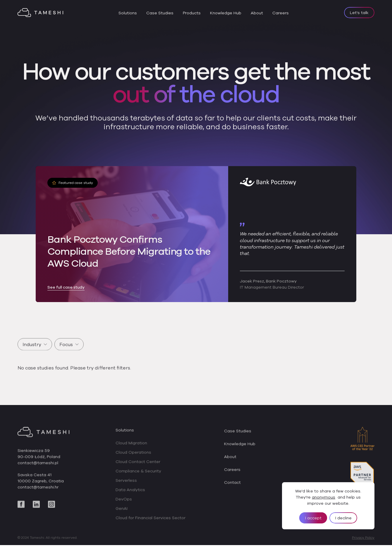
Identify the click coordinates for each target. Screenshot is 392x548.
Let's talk (359, 13)
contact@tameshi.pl (38, 467)
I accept (313, 518)
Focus (69, 349)
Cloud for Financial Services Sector (151, 522)
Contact (232, 487)
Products (192, 13)
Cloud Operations (133, 457)
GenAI (122, 513)
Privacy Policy (363, 542)
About (257, 13)
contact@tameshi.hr (38, 492)
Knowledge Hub (226, 13)
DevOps (124, 504)
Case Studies (160, 13)
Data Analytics (130, 494)
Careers (281, 13)
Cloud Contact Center (138, 466)
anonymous (324, 497)
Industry (35, 349)
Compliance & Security (138, 475)
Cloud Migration (131, 447)
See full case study (66, 287)
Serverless (126, 485)
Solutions (128, 13)
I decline (343, 518)
